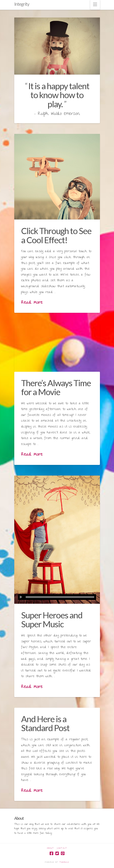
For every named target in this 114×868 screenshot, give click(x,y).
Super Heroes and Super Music (52, 620)
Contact (62, 848)
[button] (95, 5)
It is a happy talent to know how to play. (59, 95)
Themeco (64, 862)
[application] (57, 597)
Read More (32, 303)
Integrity (22, 4)
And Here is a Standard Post (45, 723)
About (50, 848)
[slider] (60, 597)
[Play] (21, 597)
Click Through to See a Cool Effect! (56, 235)
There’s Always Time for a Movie (56, 387)
